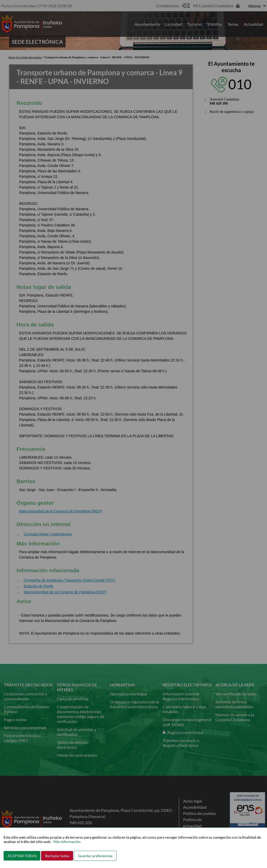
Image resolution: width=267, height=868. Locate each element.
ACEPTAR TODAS (22, 856)
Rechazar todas (57, 856)
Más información (67, 842)
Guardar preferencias (95, 856)
